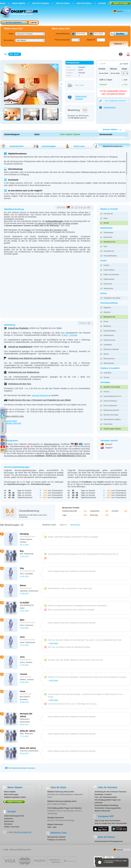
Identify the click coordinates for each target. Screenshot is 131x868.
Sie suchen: (9, 40)
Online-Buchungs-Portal (19, 13)
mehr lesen (54, 643)
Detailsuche (119, 44)
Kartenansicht (12, 146)
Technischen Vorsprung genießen (108, 808)
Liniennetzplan (44, 146)
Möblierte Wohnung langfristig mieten (62, 801)
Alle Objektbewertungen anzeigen (20, 768)
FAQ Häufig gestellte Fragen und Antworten (64, 808)
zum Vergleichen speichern (112, 101)
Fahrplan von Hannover (57, 840)
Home (3, 3)
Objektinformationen (108, 146)
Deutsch (118, 11)
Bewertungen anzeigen (77, 98)
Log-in (33, 23)
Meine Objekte (19, 3)
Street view (75, 146)
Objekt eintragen (121, 3)
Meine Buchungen (11, 794)
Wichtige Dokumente (56, 818)
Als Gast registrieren (12, 22)
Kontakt (102, 3)
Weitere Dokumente (55, 824)
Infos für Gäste (63, 3)
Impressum (8, 819)
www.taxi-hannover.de (41, 395)
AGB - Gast (52, 827)
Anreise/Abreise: (63, 34)
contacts (3, 416)
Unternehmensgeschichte (14, 816)
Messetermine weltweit (56, 837)
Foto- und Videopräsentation (106, 797)
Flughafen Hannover (13, 423)
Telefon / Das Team (12, 827)
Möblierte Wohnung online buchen (61, 792)
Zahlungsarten (108, 107)
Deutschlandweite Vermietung (106, 805)
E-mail (3, 411)
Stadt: (11, 34)
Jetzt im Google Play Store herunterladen (111, 823)
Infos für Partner (84, 3)
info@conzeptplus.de (22, 832)
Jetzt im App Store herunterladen (107, 821)
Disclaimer (8, 824)
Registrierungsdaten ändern (15, 797)
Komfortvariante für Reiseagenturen (109, 841)
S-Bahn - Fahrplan (69, 335)
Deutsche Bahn (11, 421)
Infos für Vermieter (41, 3)
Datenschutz (9, 821)
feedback (3, 427)
